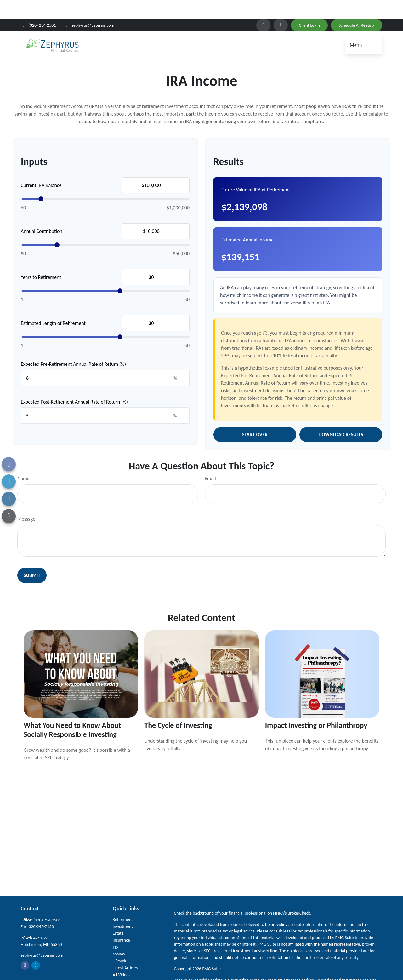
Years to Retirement (41, 258)
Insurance (121, 921)
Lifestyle (120, 942)
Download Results (341, 416)
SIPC (281, 968)
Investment (123, 907)
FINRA (292, 968)
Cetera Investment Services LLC (231, 968)
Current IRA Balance (41, 166)
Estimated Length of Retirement (53, 304)
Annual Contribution (42, 212)
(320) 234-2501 (38, 6)
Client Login (309, 6)
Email (210, 459)
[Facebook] (281, 6)
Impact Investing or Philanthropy (316, 706)
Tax (116, 928)
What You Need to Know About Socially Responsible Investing (72, 711)
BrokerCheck (299, 894)
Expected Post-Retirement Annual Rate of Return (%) (74, 383)
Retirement (123, 901)
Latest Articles (125, 949)
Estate (118, 914)
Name (23, 459)
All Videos (122, 956)
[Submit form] (32, 556)
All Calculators (125, 963)
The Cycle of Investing (178, 706)
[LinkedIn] (263, 6)
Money (119, 935)
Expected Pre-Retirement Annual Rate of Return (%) (73, 345)
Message (26, 500)
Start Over (255, 416)
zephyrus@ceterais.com (89, 6)
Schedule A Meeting (357, 6)
